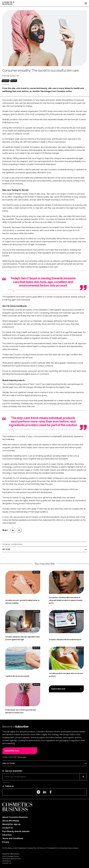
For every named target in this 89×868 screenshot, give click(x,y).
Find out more (8, 763)
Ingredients (6, 81)
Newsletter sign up (11, 824)
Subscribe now (58, 689)
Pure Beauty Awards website (16, 831)
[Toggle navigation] (86, 3)
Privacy (6, 842)
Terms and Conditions (13, 838)
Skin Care (14, 81)
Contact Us (8, 828)
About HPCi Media (11, 821)
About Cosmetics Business (15, 817)
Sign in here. (22, 757)
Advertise (7, 835)
